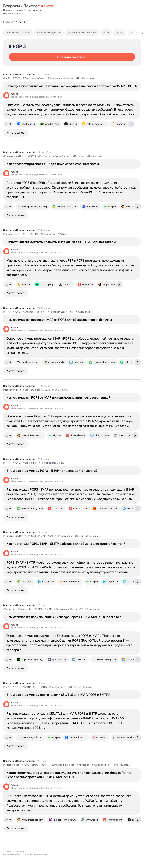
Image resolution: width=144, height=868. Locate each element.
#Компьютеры (122, 765)
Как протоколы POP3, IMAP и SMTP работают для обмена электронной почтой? (66, 544)
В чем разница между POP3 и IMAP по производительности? (52, 471)
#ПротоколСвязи (57, 312)
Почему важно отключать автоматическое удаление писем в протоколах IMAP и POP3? (72, 86)
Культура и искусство (49, 33)
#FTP (25, 234)
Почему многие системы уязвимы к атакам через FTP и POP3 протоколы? (62, 242)
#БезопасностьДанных (61, 78)
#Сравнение (30, 463)
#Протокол (44, 156)
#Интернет (79, 156)
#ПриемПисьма (62, 156)
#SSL (36, 687)
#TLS (44, 687)
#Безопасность (12, 234)
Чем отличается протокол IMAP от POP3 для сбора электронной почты (59, 320)
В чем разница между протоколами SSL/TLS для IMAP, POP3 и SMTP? (58, 695)
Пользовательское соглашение (40, 851)
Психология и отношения (82, 33)
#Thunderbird (25, 609)
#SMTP (52, 536)
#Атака (62, 234)
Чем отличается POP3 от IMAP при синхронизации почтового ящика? (58, 398)
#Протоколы (65, 536)
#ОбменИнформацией (87, 536)
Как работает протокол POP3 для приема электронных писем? (53, 164)
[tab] (26, 33)
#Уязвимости (48, 234)
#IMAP (7, 78)
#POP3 (17, 78)
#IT (77, 78)
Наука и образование (18, 33)
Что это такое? (11, 14)
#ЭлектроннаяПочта (34, 78)
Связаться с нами (63, 851)
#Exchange (9, 609)
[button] (72, 57)
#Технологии (89, 78)
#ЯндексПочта (11, 765)
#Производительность (51, 463)
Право (120, 33)
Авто (106, 33)
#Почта (24, 390)
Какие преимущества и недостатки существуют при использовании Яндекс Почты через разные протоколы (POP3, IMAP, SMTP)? (69, 775)
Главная (8, 22)
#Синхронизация (40, 390)
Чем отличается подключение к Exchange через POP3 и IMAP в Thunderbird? (64, 617)
